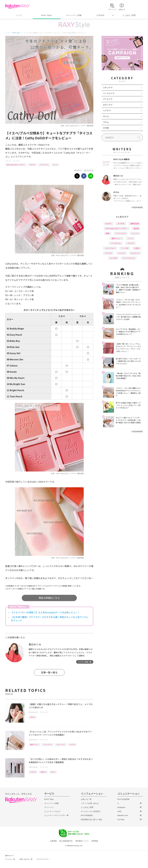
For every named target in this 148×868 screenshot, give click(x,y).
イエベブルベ (44, 165)
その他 (106, 128)
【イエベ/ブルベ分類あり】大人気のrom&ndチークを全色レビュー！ (45, 612)
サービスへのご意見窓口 (91, 811)
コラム (106, 122)
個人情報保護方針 (66, 841)
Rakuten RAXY (17, 6)
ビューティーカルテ (52, 811)
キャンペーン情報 (74, 15)
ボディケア (108, 105)
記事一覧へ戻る (49, 672)
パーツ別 (125, 248)
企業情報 (53, 841)
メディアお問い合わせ (90, 803)
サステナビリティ (43, 859)
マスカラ (72, 744)
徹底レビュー (34, 744)
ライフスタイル (129, 258)
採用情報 (95, 841)
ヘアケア (107, 111)
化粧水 (137, 248)
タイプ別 (113, 258)
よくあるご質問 (129, 15)
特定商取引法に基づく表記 (92, 820)
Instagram (121, 807)
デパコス (108, 253)
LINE (119, 811)
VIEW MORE (137, 207)
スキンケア (108, 87)
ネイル (106, 116)
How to (32, 717)
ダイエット (135, 253)
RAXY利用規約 (87, 815)
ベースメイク (109, 93)
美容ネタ (43, 772)
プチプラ (32, 165)
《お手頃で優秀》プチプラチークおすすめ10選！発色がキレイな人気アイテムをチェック (50, 619)
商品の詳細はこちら (49, 598)
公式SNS (100, 15)
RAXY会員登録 (123, 799)
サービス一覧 (10, 859)
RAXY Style (46, 15)
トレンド (135, 233)
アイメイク (16, 161)
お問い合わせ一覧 (26, 859)
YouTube (121, 820)
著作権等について (82, 841)
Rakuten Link (123, 815)
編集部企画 (135, 223)
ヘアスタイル (116, 243)
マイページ (49, 807)
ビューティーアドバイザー (55, 815)
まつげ (53, 772)
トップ (19, 15)
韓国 (108, 233)
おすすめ (33, 772)
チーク (55, 165)
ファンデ (121, 253)
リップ (130, 238)
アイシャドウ (47, 744)
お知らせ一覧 (86, 799)
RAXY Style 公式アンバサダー (16, 165)
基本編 (136, 228)
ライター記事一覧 (85, 662)
